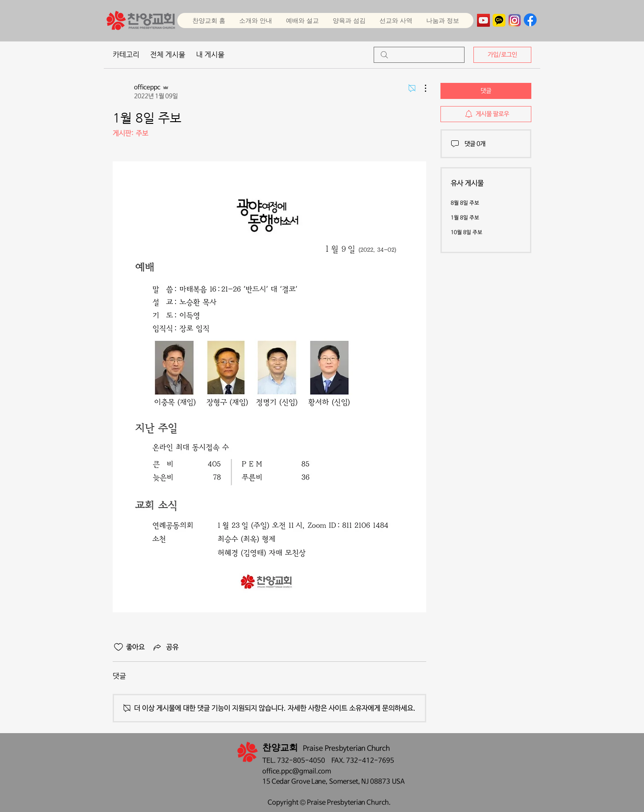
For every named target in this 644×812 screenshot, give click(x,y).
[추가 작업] (421, 88)
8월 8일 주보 (465, 203)
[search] (419, 55)
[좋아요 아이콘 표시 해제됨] (118, 647)
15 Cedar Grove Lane (294, 781)
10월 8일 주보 (467, 233)
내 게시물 (210, 55)
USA (398, 781)
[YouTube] (483, 20)
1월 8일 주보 (465, 218)
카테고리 (126, 55)
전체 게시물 (168, 55)
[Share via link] (165, 647)
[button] (302, 21)
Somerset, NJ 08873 (361, 781)
